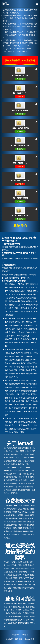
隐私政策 (9, 639)
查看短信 (20, 79)
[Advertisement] (23, 27)
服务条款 (19, 639)
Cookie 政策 (29, 639)
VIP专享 (20, 96)
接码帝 (6, 4)
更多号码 (20, 225)
